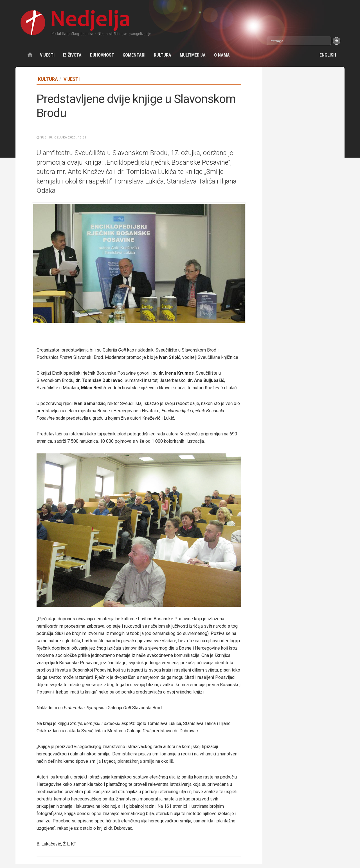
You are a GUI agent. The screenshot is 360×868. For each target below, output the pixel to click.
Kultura (163, 55)
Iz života (72, 55)
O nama (222, 55)
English (328, 55)
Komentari (134, 55)
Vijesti (47, 55)
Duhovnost (102, 55)
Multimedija (193, 55)
